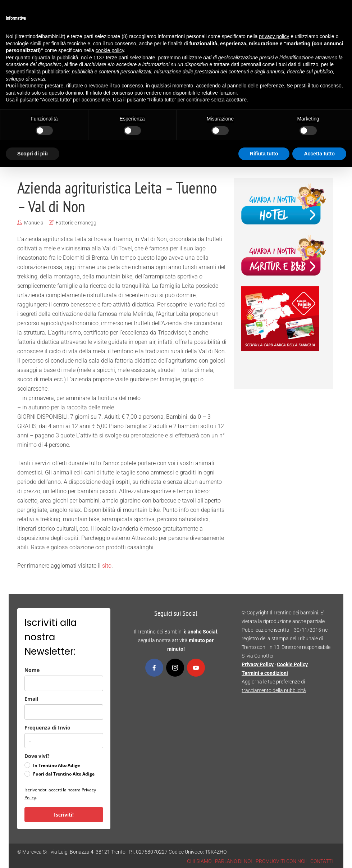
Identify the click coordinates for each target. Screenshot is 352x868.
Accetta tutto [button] (319, 154)
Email (31, 699)
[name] (64, 683)
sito (106, 566)
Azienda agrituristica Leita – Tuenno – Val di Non (117, 197)
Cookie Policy (292, 664)
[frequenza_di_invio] (64, 741)
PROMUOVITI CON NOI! (281, 861)
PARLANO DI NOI (234, 861)
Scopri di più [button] (33, 154)
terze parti (117, 58)
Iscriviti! (64, 815)
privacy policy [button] (274, 36)
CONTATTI (322, 861)
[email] (64, 712)
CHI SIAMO (199, 861)
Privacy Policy (258, 664)
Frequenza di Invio (47, 728)
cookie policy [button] (110, 50)
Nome (32, 670)
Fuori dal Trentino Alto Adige (64, 774)
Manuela (34, 223)
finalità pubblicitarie (48, 72)
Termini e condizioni (265, 673)
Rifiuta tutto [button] (264, 154)
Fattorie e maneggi (77, 223)
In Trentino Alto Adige (56, 765)
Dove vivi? (37, 756)
